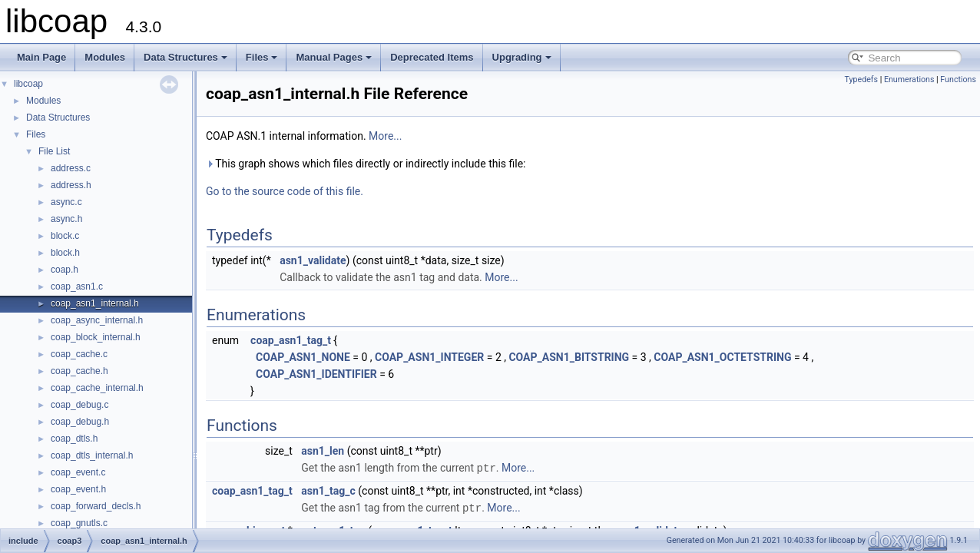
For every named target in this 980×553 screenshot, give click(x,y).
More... (385, 136)
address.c (71, 168)
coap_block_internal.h (96, 337)
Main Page (41, 57)
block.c (65, 236)
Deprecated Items (432, 57)
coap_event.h (78, 489)
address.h (71, 185)
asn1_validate (313, 260)
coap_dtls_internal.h (92, 455)
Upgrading (522, 57)
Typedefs (861, 79)
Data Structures (185, 57)
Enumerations (909, 79)
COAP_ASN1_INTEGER (429, 357)
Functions (958, 79)
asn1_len (323, 451)
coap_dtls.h (74, 439)
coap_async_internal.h (97, 320)
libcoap (28, 84)
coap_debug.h (80, 422)
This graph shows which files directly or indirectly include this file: (366, 164)
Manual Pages (334, 57)
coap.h (65, 270)
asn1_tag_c (328, 490)
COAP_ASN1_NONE (303, 357)
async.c (66, 202)
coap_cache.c (79, 354)
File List (54, 151)
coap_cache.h (79, 371)
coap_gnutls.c (79, 523)
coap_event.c (78, 472)
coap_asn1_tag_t (291, 340)
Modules (105, 57)
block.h (65, 253)
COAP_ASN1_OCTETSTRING (722, 357)
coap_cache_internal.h (97, 388)
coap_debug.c (79, 405)
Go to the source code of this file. (285, 191)
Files (262, 57)
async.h (66, 219)
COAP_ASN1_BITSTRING (569, 357)
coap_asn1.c (77, 286)
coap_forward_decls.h (96, 506)
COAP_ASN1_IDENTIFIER (316, 374)
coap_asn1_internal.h (95, 303)
